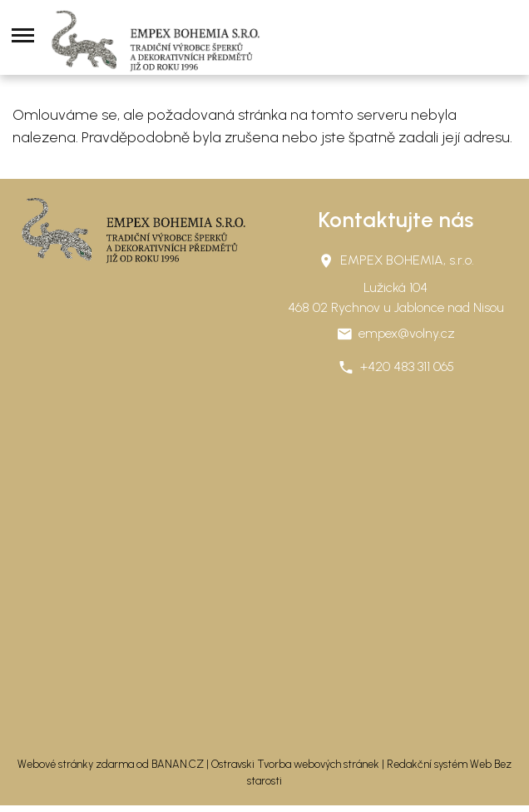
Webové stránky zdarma (76, 764)
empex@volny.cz (407, 333)
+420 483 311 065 (407, 366)
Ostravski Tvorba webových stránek (295, 764)
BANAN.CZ (178, 764)
